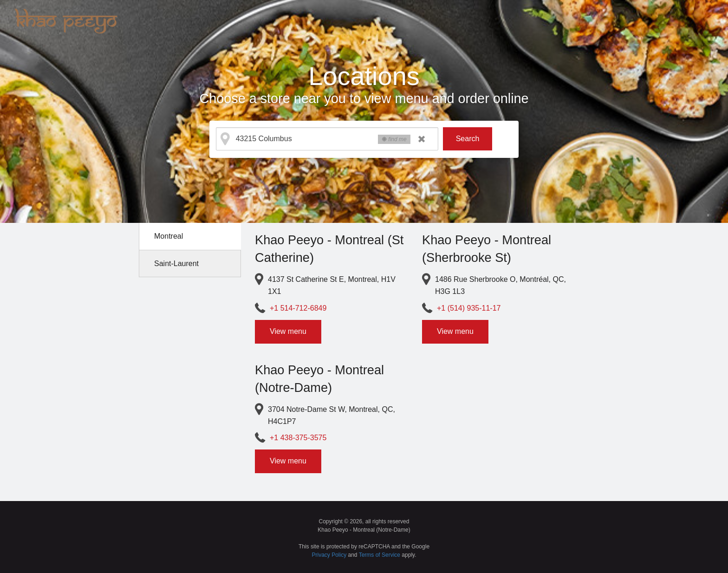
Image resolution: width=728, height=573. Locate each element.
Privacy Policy (329, 555)
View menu (288, 331)
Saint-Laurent (176, 264)
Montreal (169, 236)
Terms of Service (380, 555)
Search (468, 139)
